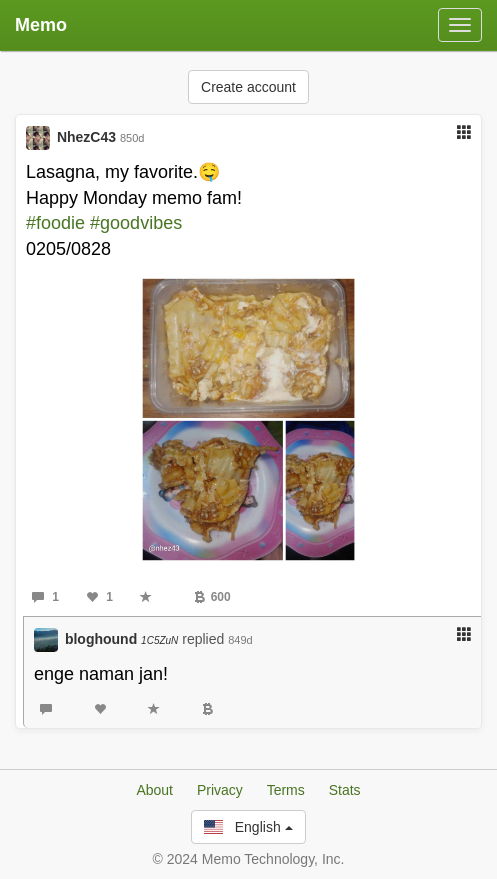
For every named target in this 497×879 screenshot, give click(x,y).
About (154, 790)
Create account (248, 87)
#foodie (55, 223)
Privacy (220, 790)
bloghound (121, 639)
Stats (345, 790)
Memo (41, 25)
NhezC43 (86, 137)
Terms (286, 790)
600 (212, 597)
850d (132, 138)
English (248, 827)
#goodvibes (136, 223)
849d (240, 640)
